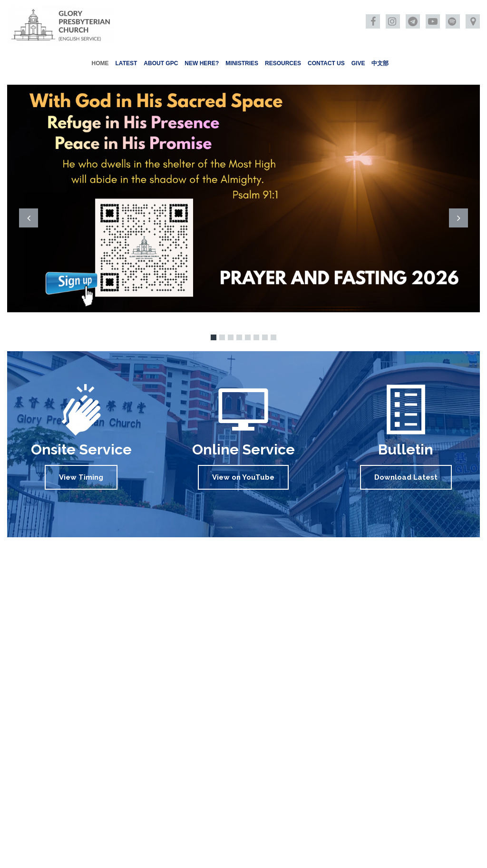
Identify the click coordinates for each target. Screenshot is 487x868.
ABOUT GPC (161, 63)
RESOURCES (283, 63)
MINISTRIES (242, 63)
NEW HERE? (202, 63)
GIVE (358, 63)
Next (458, 218)
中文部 (380, 63)
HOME (100, 63)
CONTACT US (326, 63)
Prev (29, 218)
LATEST (127, 63)
